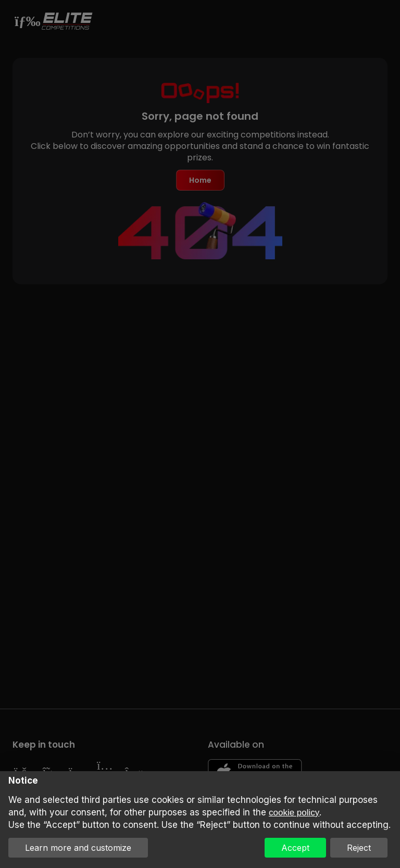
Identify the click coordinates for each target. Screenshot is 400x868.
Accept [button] (295, 848)
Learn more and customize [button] (78, 848)
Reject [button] (359, 848)
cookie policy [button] (294, 813)
